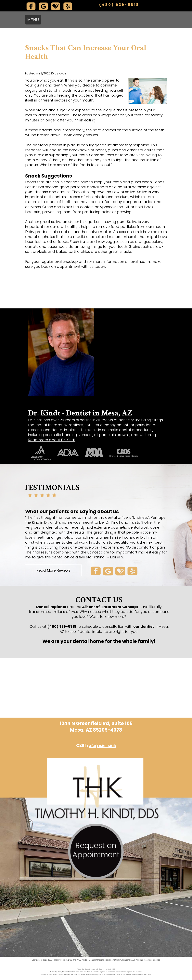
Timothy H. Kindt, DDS (62, 960)
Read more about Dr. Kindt (52, 440)
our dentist (144, 626)
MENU (33, 20)
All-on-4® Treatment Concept (110, 607)
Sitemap (157, 960)
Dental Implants (51, 607)
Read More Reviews (53, 570)
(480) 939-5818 (119, 5)
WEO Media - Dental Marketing (90, 960)
